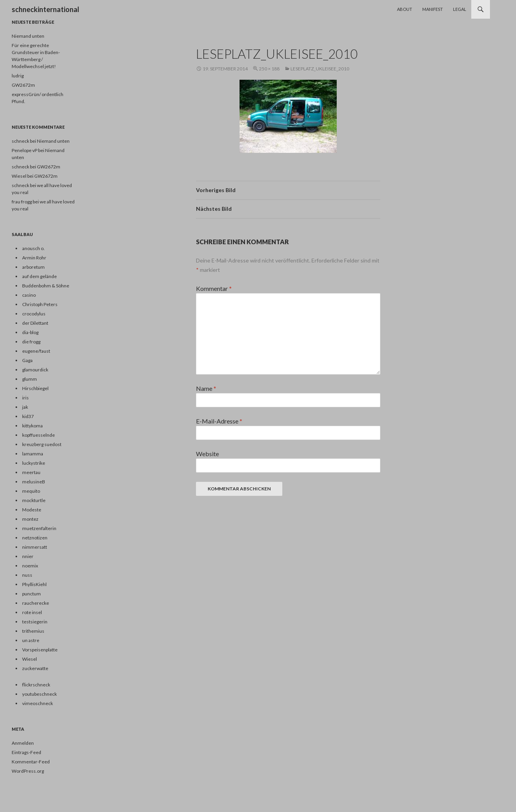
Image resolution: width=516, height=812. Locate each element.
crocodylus (34, 314)
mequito (31, 491)
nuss (27, 575)
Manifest (433, 9)
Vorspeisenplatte (40, 650)
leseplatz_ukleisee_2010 (320, 69)
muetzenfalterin (39, 528)
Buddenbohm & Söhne (46, 286)
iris (25, 398)
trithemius (33, 631)
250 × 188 (269, 69)
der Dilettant (35, 323)
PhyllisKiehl (34, 584)
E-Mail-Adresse (219, 421)
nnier (28, 556)
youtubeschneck (39, 694)
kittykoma (32, 426)
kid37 (28, 416)
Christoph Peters (40, 304)
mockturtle (34, 500)
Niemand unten (28, 36)
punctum (31, 594)
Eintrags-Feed (26, 752)
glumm (30, 379)
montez (30, 519)
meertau (31, 472)
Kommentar (214, 288)
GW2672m (23, 85)
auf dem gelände (39, 276)
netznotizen (35, 538)
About (405, 9)
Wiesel (30, 659)
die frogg (31, 342)
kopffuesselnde (38, 435)
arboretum (33, 267)
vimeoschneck (38, 703)
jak (25, 407)
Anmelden (23, 743)
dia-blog (30, 332)
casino (29, 295)
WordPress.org (28, 771)
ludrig (18, 76)
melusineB (34, 482)
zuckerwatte (35, 668)
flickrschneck (36, 685)
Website (207, 454)
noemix (30, 566)
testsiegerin (35, 622)
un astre (31, 640)
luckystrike (34, 463)
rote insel (32, 612)
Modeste (32, 510)
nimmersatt (35, 547)
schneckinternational (45, 9)
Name (206, 388)
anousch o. (33, 248)
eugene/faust (36, 351)
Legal (460, 9)
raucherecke (36, 603)
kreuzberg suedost (42, 444)
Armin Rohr (34, 258)
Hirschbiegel (35, 388)
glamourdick (35, 370)
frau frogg (22, 202)
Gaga (27, 360)
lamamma (33, 454)
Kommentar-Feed (31, 762)
